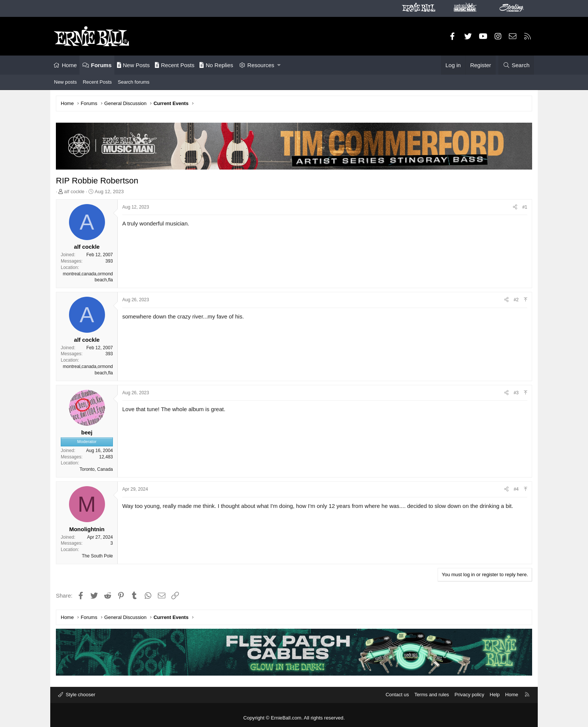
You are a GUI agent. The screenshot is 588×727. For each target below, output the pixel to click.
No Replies (216, 65)
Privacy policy (469, 695)
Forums (101, 65)
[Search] (516, 65)
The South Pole (97, 556)
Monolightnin (87, 529)
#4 (516, 489)
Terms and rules (432, 695)
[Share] (515, 207)
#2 (516, 300)
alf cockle (74, 192)
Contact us (397, 695)
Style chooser (80, 695)
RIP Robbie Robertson (97, 181)
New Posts (133, 65)
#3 (516, 393)
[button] (279, 65)
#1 (525, 207)
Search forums (134, 82)
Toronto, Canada (96, 469)
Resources (261, 65)
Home (69, 65)
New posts (65, 82)
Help (495, 695)
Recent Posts (175, 65)
